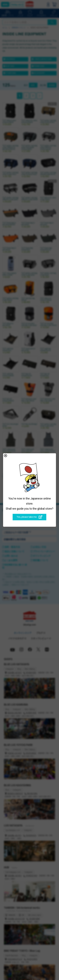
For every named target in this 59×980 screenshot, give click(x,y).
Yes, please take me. (29, 517)
